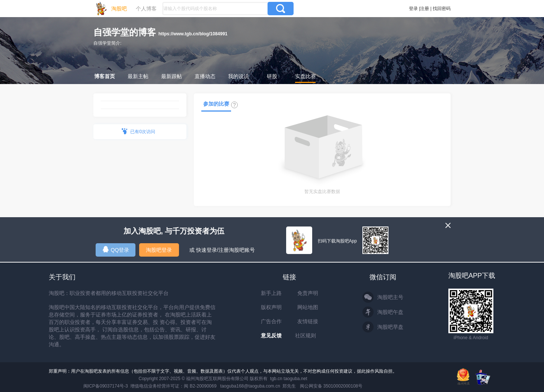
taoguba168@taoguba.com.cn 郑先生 (258, 386)
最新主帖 (138, 76)
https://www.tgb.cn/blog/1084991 (193, 34)
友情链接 (308, 321)
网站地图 (308, 307)
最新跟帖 (172, 76)
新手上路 (271, 293)
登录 (413, 9)
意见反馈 (271, 335)
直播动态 (205, 76)
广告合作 (271, 321)
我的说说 (239, 76)
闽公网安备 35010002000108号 (331, 386)
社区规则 (305, 335)
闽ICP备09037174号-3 (106, 386)
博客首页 (105, 76)
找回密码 (442, 9)
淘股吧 (119, 9)
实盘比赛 (305, 76)
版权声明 (271, 307)
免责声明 (308, 293)
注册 (425, 9)
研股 (272, 76)
